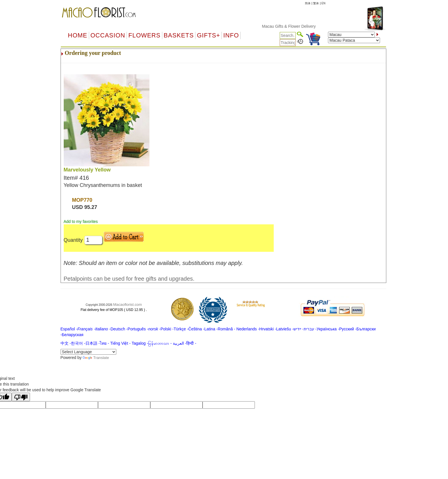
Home (78, 35)
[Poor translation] (21, 397)
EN (323, 3)
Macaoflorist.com (128, 305)
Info (231, 35)
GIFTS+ (208, 35)
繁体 (316, 3)
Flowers (144, 35)
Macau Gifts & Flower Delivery (298, 26)
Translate (96, 358)
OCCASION (108, 35)
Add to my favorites (81, 221)
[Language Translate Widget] (88, 352)
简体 (308, 3)
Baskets (179, 35)
